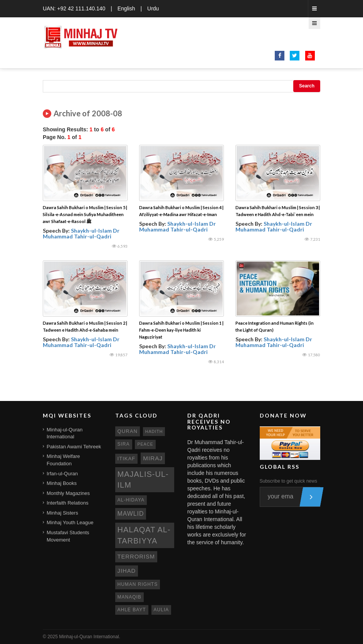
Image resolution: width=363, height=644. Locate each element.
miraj (153, 458)
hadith (154, 431)
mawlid (131, 514)
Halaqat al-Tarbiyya (144, 535)
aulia (161, 610)
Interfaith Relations (67, 503)
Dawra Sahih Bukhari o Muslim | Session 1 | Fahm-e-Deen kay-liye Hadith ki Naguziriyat (181, 330)
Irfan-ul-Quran (62, 474)
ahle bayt (132, 610)
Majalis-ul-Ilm (143, 480)
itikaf (127, 459)
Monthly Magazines (68, 493)
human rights (138, 584)
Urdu (153, 8)
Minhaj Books (62, 483)
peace (145, 444)
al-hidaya (131, 500)
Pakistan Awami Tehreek (74, 447)
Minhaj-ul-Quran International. (90, 637)
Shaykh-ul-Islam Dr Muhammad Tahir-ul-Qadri (81, 233)
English (126, 8)
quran (128, 431)
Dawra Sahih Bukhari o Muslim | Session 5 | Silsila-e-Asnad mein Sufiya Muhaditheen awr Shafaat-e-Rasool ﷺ (85, 214)
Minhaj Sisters (62, 513)
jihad (127, 571)
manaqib (129, 597)
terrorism (136, 557)
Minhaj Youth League (70, 522)
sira (124, 444)
